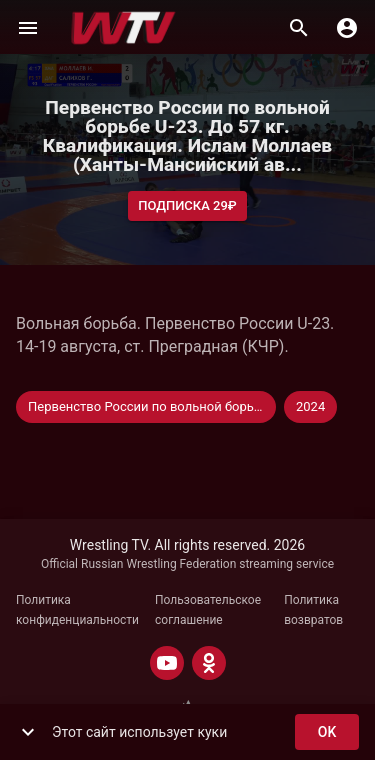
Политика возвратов (313, 610)
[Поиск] (299, 28)
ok (327, 732)
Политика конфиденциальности (77, 610)
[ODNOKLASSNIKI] (209, 663)
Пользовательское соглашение (208, 610)
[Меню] (28, 28)
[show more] (28, 732)
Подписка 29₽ (187, 206)
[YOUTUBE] (167, 663)
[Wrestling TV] (123, 28)
